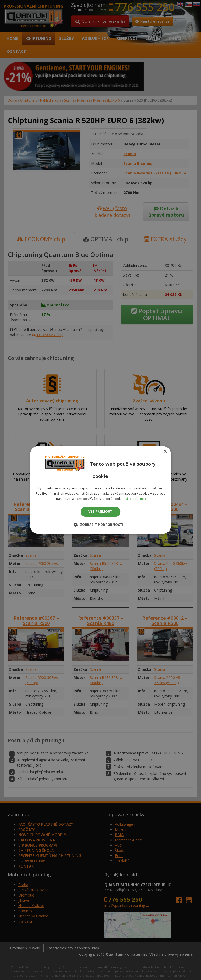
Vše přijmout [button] (100, 512)
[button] (100, 525)
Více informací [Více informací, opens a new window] (136, 499)
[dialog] (100, 490)
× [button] (165, 452)
